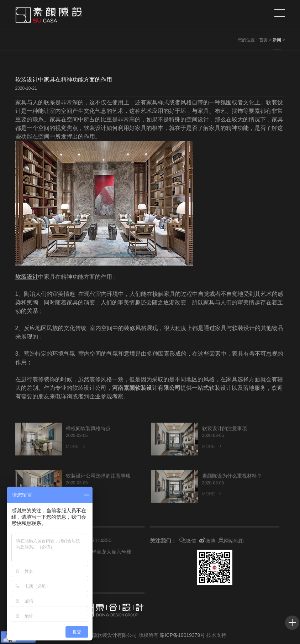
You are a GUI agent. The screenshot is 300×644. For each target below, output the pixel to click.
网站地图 (231, 541)
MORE (76, 459)
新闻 (277, 40)
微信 (188, 541)
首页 (263, 40)
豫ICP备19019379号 (183, 635)
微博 (207, 541)
